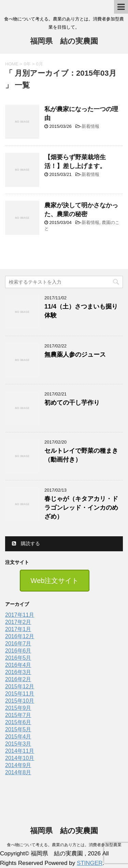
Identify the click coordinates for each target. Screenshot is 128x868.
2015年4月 (18, 737)
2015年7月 (18, 715)
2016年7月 (18, 643)
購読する (26, 543)
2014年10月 (20, 758)
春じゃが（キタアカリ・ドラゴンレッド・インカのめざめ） (81, 508)
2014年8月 (18, 772)
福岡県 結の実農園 (64, 42)
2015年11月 (20, 694)
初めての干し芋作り (72, 403)
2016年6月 (18, 651)
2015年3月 (18, 744)
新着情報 (90, 126)
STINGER (90, 863)
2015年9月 (18, 708)
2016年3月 (18, 672)
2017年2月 (18, 622)
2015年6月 (18, 722)
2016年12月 (20, 636)
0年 (27, 64)
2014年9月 (18, 765)
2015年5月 (18, 729)
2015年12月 (20, 686)
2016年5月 (18, 658)
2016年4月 (18, 665)
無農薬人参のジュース (75, 355)
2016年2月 (18, 679)
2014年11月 (20, 751)
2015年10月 (20, 701)
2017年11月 (20, 615)
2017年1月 (18, 629)
